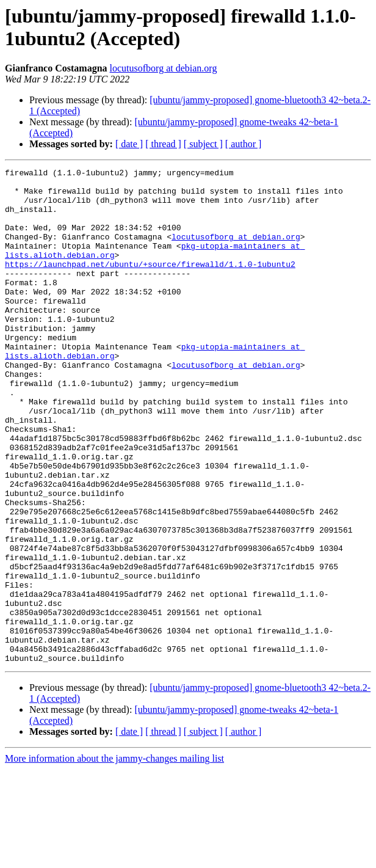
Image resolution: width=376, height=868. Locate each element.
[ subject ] (203, 144)
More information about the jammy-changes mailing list (114, 857)
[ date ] (129, 144)
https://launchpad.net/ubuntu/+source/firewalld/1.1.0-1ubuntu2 (150, 284)
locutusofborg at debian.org (164, 68)
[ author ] (244, 144)
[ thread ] (163, 144)
